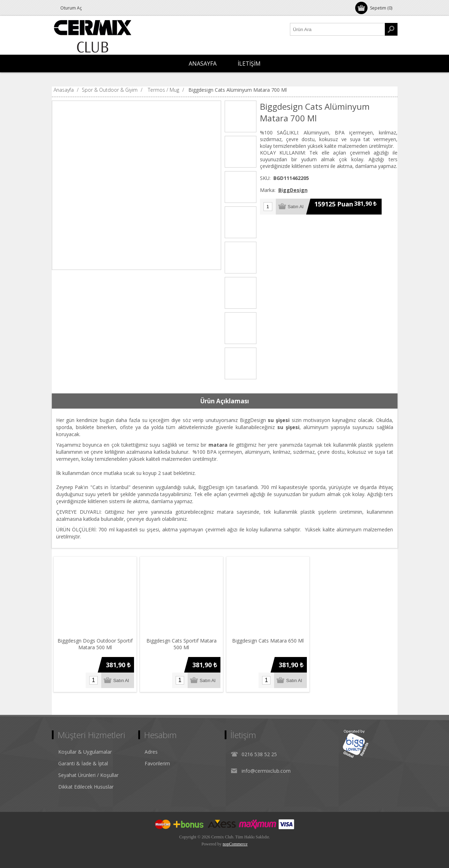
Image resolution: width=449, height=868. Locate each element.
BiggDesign (293, 190)
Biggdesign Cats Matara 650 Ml (268, 641)
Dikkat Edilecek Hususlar (86, 787)
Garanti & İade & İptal (83, 763)
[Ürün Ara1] (338, 29)
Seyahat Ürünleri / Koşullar (88, 775)
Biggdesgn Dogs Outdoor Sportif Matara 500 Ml (95, 644)
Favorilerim (157, 763)
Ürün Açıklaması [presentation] (225, 401)
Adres (151, 752)
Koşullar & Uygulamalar (85, 752)
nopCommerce (235, 844)
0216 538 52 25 (259, 754)
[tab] (225, 401)
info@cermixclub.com (266, 771)
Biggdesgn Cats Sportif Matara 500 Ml (181, 644)
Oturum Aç (71, 8)
